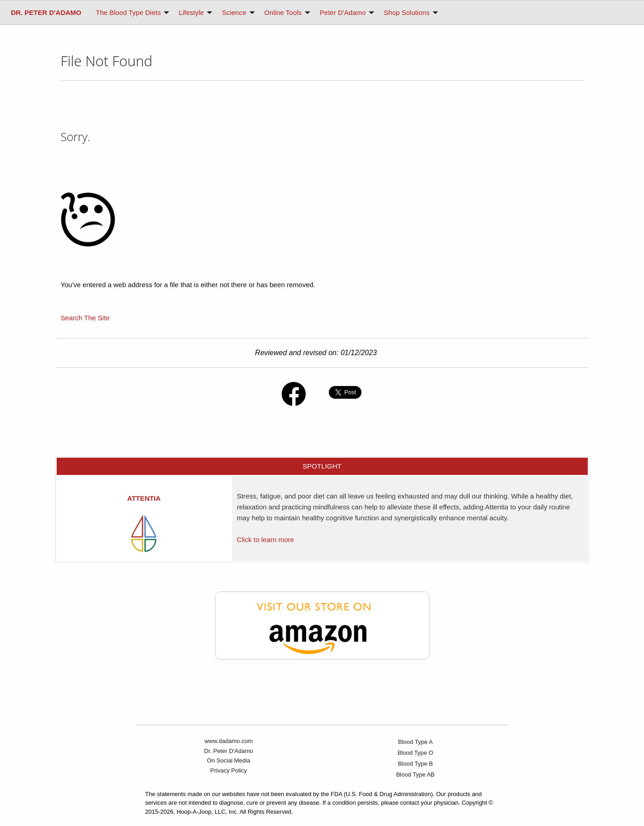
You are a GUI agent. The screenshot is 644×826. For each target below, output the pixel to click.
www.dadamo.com (229, 741)
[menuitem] (46, 12)
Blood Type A (415, 742)
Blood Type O (416, 753)
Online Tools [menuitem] (283, 12)
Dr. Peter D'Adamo (229, 751)
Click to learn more (265, 540)
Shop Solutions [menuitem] (407, 12)
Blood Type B (415, 764)
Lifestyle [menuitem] (191, 12)
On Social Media (228, 760)
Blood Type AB (415, 775)
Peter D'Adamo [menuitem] (343, 12)
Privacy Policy (229, 770)
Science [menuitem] (234, 12)
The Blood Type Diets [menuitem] (128, 12)
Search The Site (85, 318)
